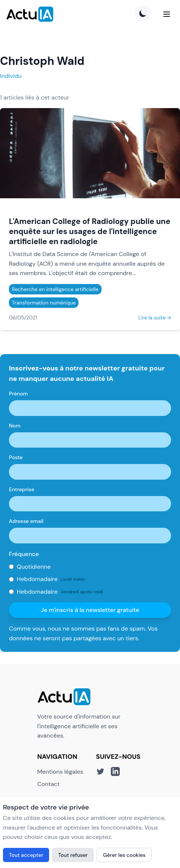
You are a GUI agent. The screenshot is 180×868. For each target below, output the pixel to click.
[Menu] (167, 14)
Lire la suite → (155, 318)
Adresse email (26, 521)
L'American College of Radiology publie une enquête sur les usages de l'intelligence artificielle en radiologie (90, 231)
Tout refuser (73, 855)
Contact (48, 784)
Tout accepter (26, 855)
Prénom (18, 394)
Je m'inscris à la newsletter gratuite (90, 610)
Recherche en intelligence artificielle (55, 289)
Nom (15, 426)
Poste (16, 457)
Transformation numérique (44, 303)
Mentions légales (60, 772)
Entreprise (22, 489)
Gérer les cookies (124, 855)
